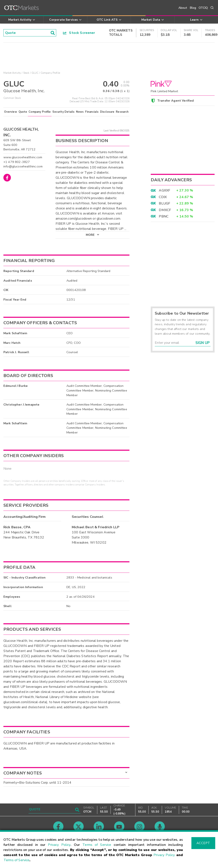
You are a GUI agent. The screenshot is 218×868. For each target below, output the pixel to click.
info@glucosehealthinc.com (23, 170)
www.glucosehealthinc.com (23, 160)
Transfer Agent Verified (176, 101)
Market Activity (12, 73)
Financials (92, 115)
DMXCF (165, 210)
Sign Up (203, 343)
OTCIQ (203, 8)
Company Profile (40, 115)
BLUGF (164, 203)
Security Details (63, 115)
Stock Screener (79, 33)
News (80, 115)
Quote (23, 115)
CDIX (163, 197)
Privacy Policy (59, 845)
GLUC (35, 73)
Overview (10, 115)
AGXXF (164, 190)
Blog (193, 8)
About (183, 8)
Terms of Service (97, 845)
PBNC (164, 216)
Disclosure (107, 115)
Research (122, 115)
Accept (203, 843)
